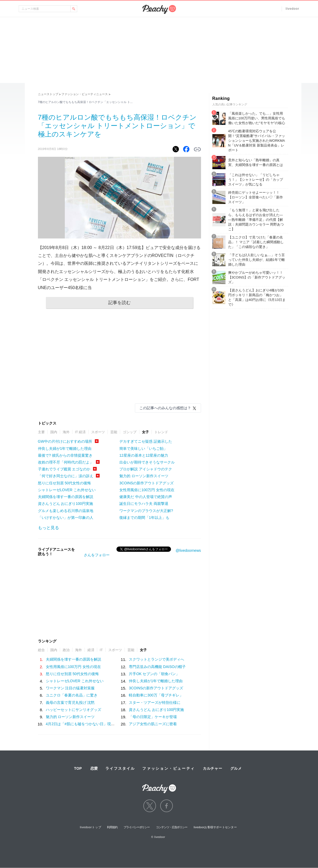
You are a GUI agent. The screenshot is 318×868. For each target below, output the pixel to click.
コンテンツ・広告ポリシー (172, 827)
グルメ (236, 768)
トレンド (161, 432)
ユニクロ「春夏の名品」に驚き (72, 695)
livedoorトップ (90, 827)
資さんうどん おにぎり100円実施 (65, 504)
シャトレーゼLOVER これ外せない (67, 490)
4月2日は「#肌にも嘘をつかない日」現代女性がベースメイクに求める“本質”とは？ (115, 724)
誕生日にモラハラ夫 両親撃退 (144, 504)
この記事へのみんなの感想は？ (165, 408)
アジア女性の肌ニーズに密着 (153, 724)
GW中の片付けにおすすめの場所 (65, 441)
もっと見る (48, 528)
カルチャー (213, 768)
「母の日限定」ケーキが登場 (153, 717)
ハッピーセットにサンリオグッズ (74, 710)
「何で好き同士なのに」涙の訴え (66, 476)
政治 (66, 650)
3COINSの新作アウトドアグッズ (146, 483)
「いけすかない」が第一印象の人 (66, 518)
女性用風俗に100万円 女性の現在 (147, 490)
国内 (54, 432)
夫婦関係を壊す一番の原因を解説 (66, 497)
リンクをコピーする (197, 149)
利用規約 (112, 827)
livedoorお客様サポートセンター (215, 827)
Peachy (159, 9)
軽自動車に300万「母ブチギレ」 (156, 695)
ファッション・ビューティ (169, 768)
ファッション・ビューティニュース (85, 94)
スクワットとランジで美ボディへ (156, 659)
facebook (167, 806)
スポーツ (98, 432)
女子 (145, 432)
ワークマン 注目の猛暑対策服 (70, 688)
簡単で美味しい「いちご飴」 (143, 448)
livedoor (292, 9)
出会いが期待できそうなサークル (147, 462)
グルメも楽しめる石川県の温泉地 (66, 511)
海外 (66, 432)
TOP (78, 768)
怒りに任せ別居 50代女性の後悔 (64, 483)
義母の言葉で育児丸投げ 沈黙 (70, 703)
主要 (41, 432)
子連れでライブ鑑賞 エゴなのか (64, 469)
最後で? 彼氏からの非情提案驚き (65, 455)
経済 (91, 650)
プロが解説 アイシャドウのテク (146, 469)
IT (101, 650)
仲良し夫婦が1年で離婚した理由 (65, 448)
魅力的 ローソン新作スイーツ (144, 476)
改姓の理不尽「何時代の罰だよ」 (66, 462)
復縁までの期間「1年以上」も (144, 518)
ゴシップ (130, 432)
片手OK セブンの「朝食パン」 (154, 674)
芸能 (114, 432)
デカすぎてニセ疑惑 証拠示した (146, 441)
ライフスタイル (120, 768)
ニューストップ (48, 94)
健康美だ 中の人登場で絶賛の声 (146, 497)
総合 (41, 650)
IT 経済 (80, 432)
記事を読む (119, 303)
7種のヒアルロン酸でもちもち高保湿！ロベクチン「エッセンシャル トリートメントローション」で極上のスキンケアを (117, 126)
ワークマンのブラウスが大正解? (146, 511)
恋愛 (94, 768)
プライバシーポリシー (137, 827)
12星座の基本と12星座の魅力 (144, 455)
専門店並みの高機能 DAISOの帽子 (157, 667)
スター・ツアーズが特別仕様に (155, 703)
